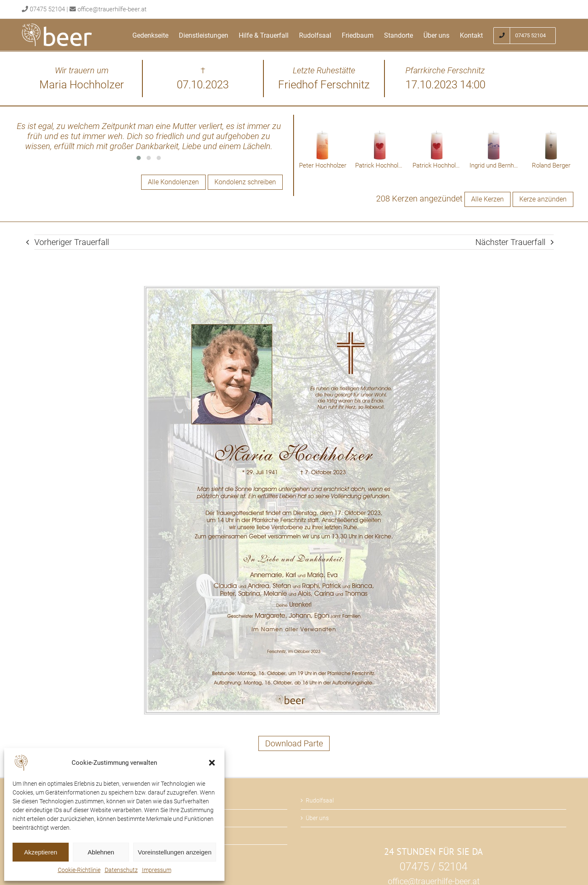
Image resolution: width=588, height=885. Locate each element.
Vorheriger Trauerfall (72, 242)
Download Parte (294, 743)
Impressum (157, 870)
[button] (212, 763)
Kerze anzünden (543, 199)
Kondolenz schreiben (245, 182)
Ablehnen (101, 852)
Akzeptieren (40, 852)
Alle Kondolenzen (173, 182)
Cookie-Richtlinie (79, 870)
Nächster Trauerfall (510, 242)
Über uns (317, 818)
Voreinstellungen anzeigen (175, 852)
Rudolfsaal (320, 800)
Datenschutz (121, 870)
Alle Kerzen (487, 199)
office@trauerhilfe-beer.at (112, 9)
